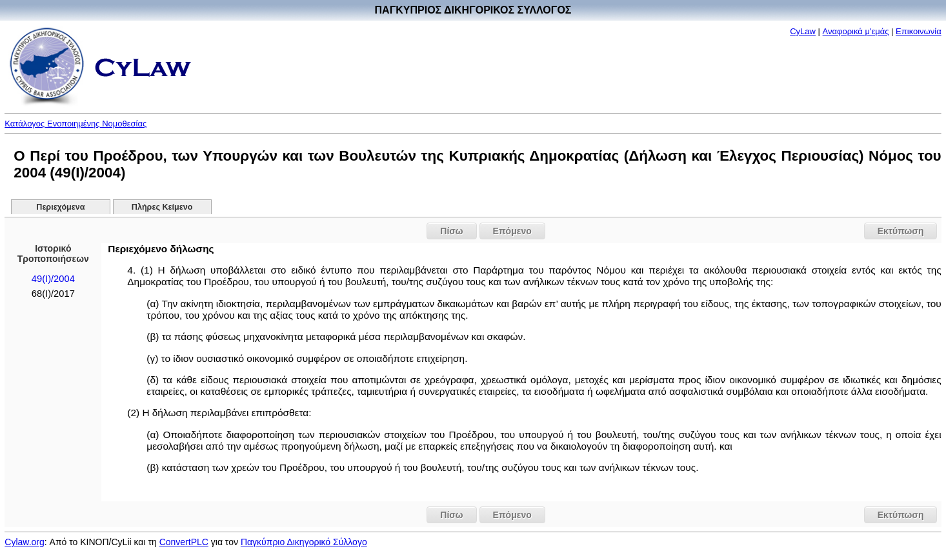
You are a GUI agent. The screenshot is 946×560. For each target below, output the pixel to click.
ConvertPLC (184, 542)
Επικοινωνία (919, 31)
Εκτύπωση (901, 231)
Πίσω (451, 231)
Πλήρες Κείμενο (162, 207)
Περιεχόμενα (60, 207)
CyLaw (803, 31)
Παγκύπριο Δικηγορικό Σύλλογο (304, 542)
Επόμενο (512, 231)
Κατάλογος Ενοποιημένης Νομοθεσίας (75, 124)
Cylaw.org (24, 542)
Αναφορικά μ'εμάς (856, 31)
